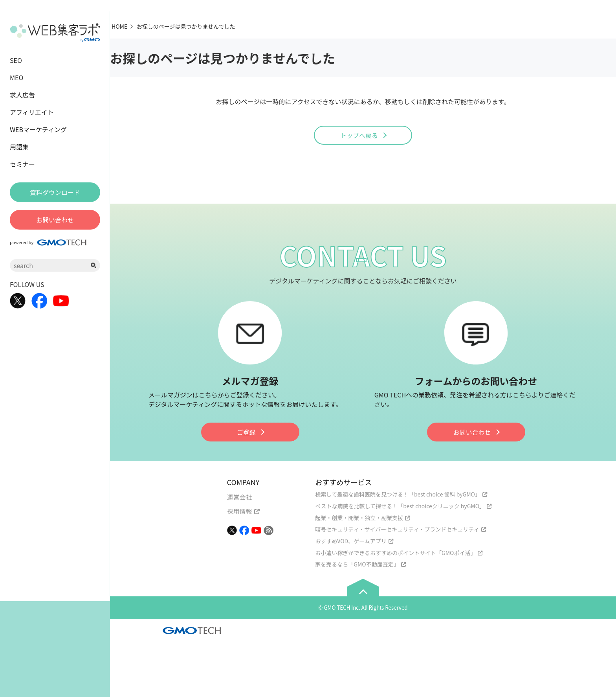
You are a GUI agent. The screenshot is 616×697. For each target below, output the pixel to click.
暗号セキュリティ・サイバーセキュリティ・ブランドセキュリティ (397, 529)
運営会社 (240, 497)
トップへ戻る (359, 135)
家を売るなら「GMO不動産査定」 (357, 564)
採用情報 (240, 511)
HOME (119, 26)
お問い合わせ (472, 432)
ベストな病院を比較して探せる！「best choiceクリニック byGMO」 (400, 506)
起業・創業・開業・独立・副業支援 (359, 518)
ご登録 (246, 432)
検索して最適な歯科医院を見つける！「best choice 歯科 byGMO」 (398, 494)
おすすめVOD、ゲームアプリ (351, 541)
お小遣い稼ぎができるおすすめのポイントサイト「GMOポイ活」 (395, 553)
